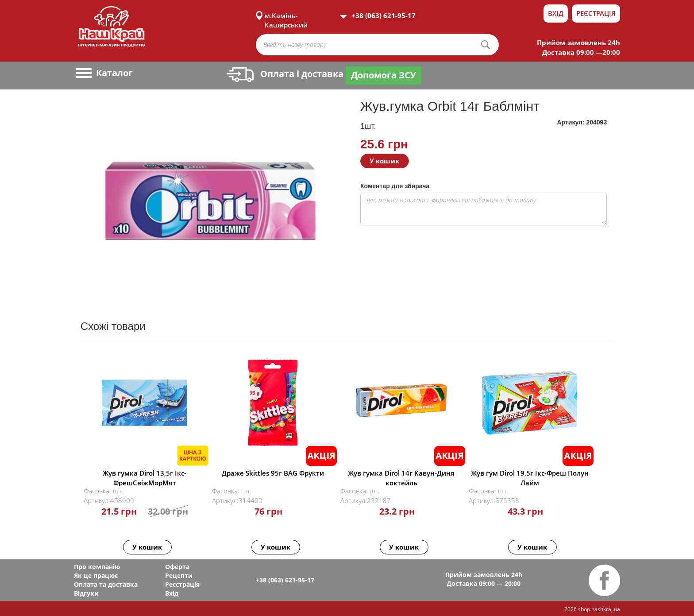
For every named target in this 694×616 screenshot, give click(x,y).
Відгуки (86, 593)
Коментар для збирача (395, 186)
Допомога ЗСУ (384, 75)
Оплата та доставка (106, 584)
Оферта (177, 567)
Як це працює (96, 575)
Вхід (556, 13)
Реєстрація (596, 13)
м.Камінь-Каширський (286, 15)
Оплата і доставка (285, 74)
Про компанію (97, 567)
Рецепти (179, 575)
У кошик (384, 161)
